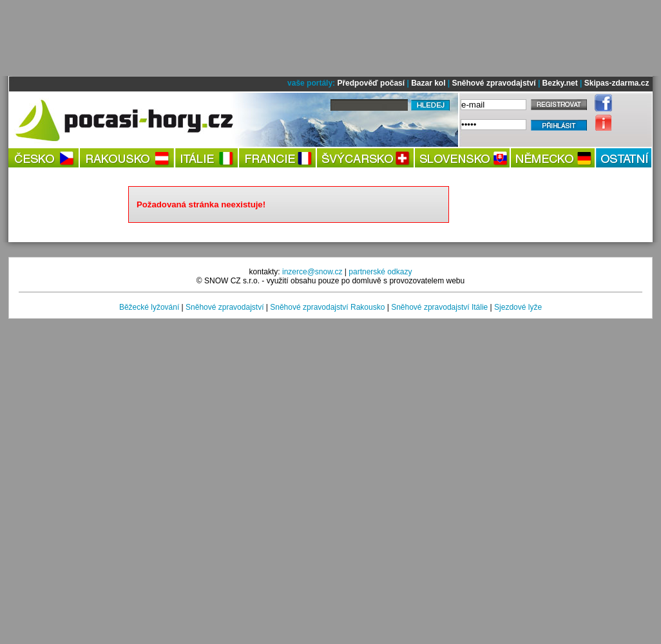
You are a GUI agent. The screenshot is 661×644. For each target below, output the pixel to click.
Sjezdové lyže (518, 307)
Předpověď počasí (371, 83)
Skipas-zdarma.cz (617, 83)
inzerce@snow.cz (312, 272)
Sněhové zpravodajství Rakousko (327, 307)
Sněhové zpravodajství (494, 83)
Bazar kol (428, 83)
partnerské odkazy (380, 272)
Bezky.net (560, 83)
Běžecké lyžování (149, 307)
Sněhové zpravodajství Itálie (439, 307)
